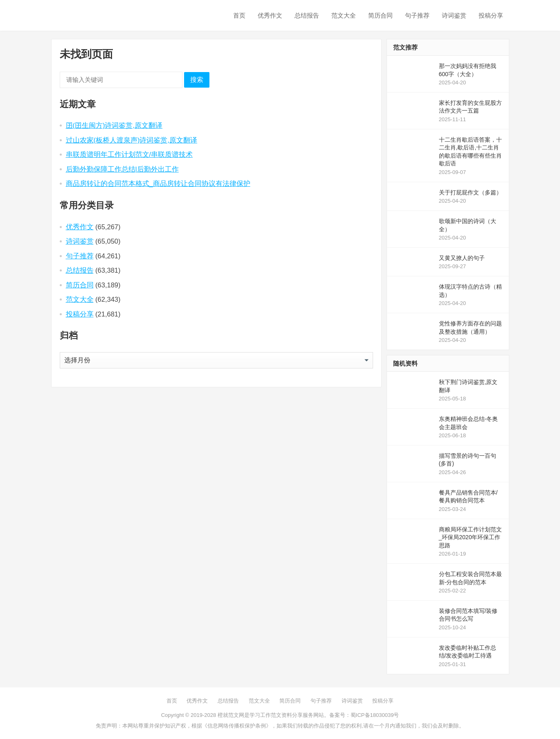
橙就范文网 (231, 715)
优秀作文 (270, 15)
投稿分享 (491, 15)
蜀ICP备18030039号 (375, 715)
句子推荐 (417, 15)
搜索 (197, 80)
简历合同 (380, 15)
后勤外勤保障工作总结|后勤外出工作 (122, 169)
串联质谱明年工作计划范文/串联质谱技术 (129, 154)
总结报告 (307, 15)
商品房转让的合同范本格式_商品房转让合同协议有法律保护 (158, 183)
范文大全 (344, 15)
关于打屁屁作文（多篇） (470, 192)
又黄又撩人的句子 (462, 258)
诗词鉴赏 (454, 15)
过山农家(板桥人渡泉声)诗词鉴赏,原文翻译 (132, 140)
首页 (239, 15)
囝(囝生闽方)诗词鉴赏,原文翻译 (114, 125)
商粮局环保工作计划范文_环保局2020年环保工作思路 (470, 537)
